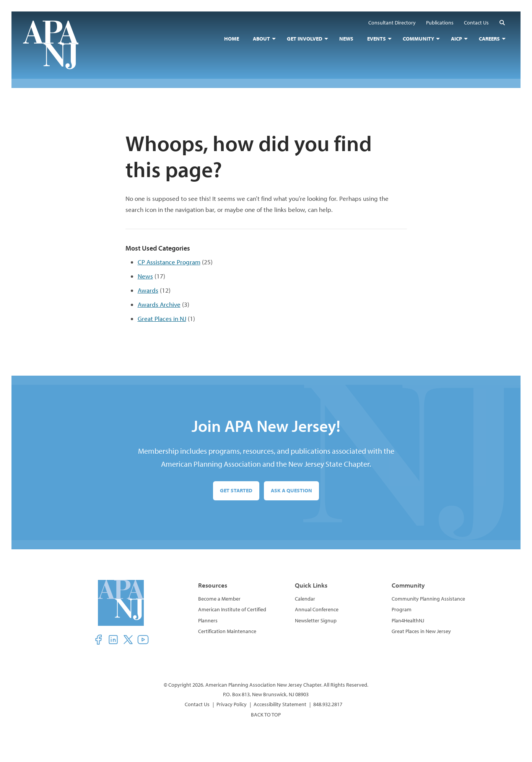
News (145, 276)
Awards (148, 290)
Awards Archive (159, 304)
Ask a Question (291, 490)
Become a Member (219, 599)
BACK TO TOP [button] (266, 715)
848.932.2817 (328, 704)
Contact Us (197, 704)
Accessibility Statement (280, 704)
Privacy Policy (232, 704)
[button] (502, 22)
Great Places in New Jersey (421, 631)
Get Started (236, 490)
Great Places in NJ (162, 318)
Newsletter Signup (316, 620)
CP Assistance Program (169, 262)
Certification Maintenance (227, 631)
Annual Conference (317, 609)
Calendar (305, 599)
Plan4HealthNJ (408, 620)
